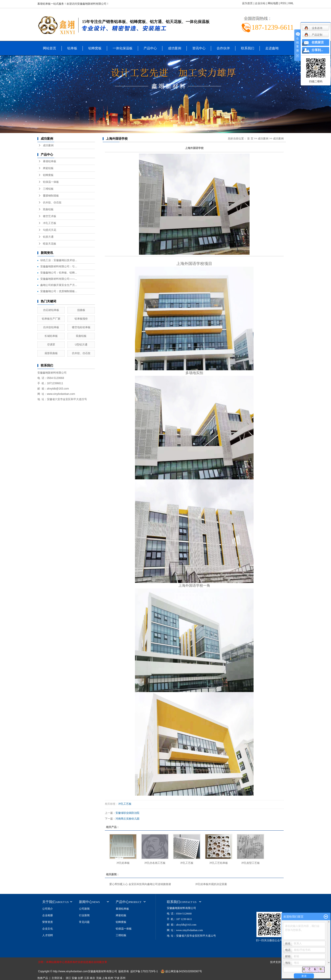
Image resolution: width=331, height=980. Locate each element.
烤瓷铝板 (48, 168)
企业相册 (48, 915)
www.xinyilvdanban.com (61, 394)
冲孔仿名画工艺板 (155, 863)
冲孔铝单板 (123, 863)
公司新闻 (84, 909)
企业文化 (48, 929)
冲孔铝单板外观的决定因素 (211, 884)
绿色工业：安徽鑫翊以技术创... (59, 260)
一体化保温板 (123, 48)
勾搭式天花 (50, 230)
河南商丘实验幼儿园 (127, 819)
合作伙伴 (223, 48)
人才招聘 (48, 935)
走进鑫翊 (272, 48)
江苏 (87, 978)
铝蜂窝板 (95, 48)
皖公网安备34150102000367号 (184, 971)
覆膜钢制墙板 (51, 196)
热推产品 (43, 978)
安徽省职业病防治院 (127, 813)
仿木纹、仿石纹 (52, 203)
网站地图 (273, 3)
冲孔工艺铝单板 (219, 863)
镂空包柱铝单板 (81, 327)
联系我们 (248, 48)
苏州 (123, 978)
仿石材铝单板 (51, 310)
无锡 (99, 978)
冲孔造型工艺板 (250, 863)
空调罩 (51, 345)
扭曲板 (81, 310)
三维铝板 (48, 189)
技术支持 (275, 962)
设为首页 (247, 3)
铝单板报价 (81, 319)
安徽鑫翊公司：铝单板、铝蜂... (59, 273)
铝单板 (72, 48)
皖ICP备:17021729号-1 (144, 971)
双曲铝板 (48, 209)
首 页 (250, 139)
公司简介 (48, 909)
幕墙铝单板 (50, 161)
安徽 (74, 978)
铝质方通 (48, 237)
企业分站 (260, 3)
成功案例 (175, 48)
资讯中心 (199, 48)
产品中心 (150, 48)
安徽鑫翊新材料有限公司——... (59, 279)
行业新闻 (84, 915)
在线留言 (318, 42)
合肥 (80, 978)
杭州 (111, 978)
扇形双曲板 (51, 353)
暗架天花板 (50, 244)
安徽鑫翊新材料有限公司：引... (59, 266)
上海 (105, 978)
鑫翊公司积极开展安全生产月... (59, 285)
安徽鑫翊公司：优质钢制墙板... (59, 291)
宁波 (117, 978)
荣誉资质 (48, 922)
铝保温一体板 (51, 182)
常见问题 (84, 922)
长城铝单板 (51, 336)
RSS (283, 3)
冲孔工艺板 (50, 223)
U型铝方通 (81, 345)
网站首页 (50, 48)
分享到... (317, 50)
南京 (92, 978)
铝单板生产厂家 (51, 319)
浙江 (68, 978)
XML (291, 3)
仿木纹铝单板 (51, 327)
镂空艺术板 (50, 216)
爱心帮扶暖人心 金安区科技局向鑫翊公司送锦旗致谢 (140, 884)
